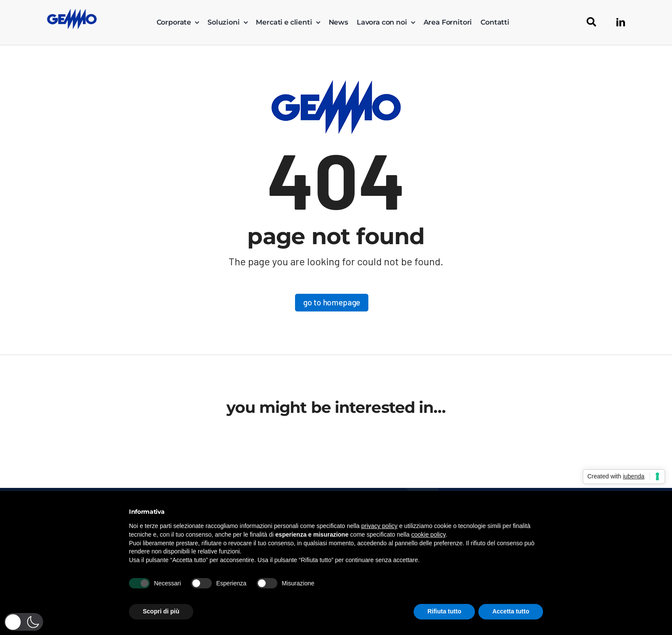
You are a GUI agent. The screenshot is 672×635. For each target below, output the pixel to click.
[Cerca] (591, 22)
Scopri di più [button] (161, 611)
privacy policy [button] (380, 526)
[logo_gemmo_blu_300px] (72, 13)
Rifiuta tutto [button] (444, 611)
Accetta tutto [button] (511, 611)
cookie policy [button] (429, 534)
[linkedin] (621, 22)
